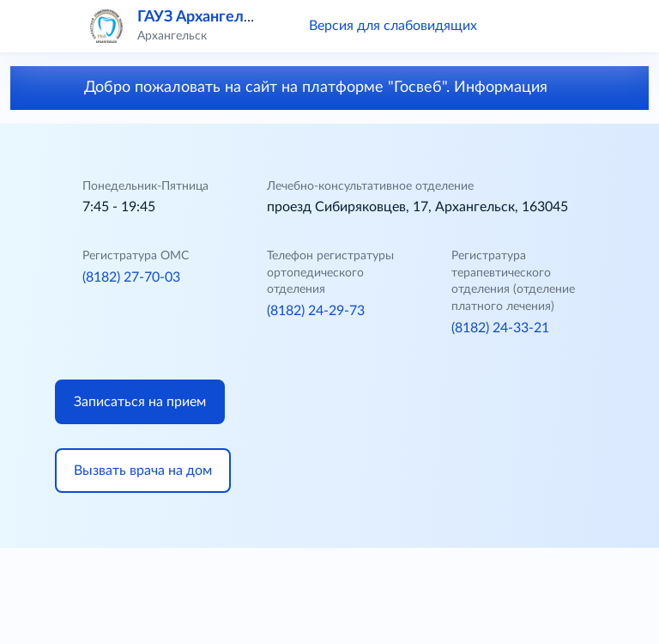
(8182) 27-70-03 (131, 277)
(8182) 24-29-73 (316, 311)
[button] (515, 26)
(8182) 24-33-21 (500, 328)
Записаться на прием (140, 402)
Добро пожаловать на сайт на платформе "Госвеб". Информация (330, 88)
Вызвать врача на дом (143, 471)
